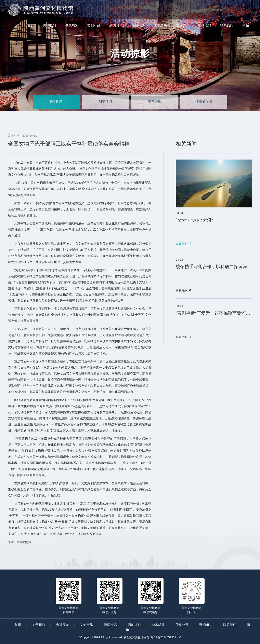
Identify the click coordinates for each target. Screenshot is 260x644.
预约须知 (205, 25)
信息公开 (182, 25)
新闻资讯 (116, 25)
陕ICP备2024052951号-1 (166, 637)
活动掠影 (138, 25)
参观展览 (72, 25)
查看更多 (181, 244)
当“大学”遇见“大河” (194, 220)
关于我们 (50, 25)
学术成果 (160, 25)
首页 (31, 25)
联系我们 (227, 25)
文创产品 (94, 25)
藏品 (246, 25)
